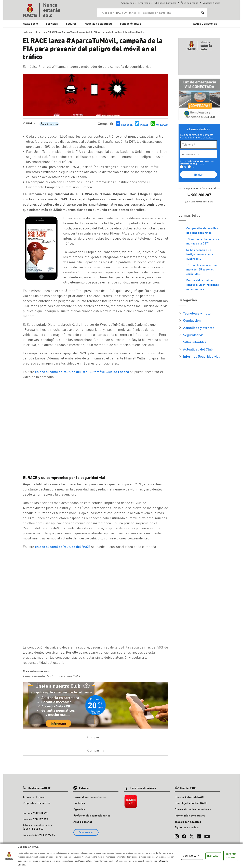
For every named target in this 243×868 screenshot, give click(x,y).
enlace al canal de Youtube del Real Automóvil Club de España (82, 372)
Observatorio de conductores (193, 809)
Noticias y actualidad (98, 24)
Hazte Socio (30, 24)
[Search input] (149, 13)
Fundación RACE (131, 24)
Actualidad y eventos (199, 328)
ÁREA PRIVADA (86, 832)
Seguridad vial (194, 335)
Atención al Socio (34, 797)
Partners (79, 803)
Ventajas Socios (212, 3)
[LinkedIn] (199, 835)
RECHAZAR (213, 856)
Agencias (79, 809)
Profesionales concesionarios (92, 815)
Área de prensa (189, 3)
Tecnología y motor (198, 313)
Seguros (71, 24)
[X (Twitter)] (192, 835)
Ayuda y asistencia (205, 24)
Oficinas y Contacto (165, 3)
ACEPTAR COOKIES (231, 856)
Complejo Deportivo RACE (191, 803)
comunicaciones (200, 161)
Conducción (192, 320)
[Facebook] (184, 835)
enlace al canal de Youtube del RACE (63, 547)
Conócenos (127, 3)
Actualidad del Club (198, 349)
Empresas (144, 3)
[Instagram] (177, 835)
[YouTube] (207, 835)
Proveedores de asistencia (90, 797)
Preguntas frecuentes (37, 803)
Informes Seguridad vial (201, 356)
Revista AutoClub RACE (190, 797)
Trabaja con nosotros (188, 822)
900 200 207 (201, 195)
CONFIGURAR (192, 856)
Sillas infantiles (195, 342)
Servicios (52, 24)
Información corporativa (190, 815)
